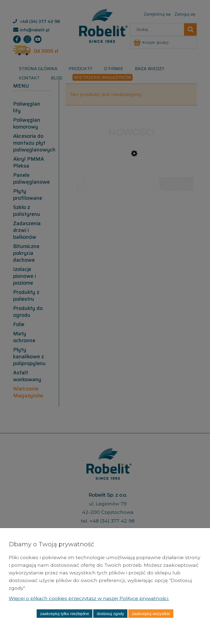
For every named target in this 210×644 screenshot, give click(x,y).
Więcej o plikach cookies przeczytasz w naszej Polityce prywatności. (91, 598)
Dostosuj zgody (110, 614)
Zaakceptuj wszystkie (151, 614)
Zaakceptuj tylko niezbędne (64, 614)
